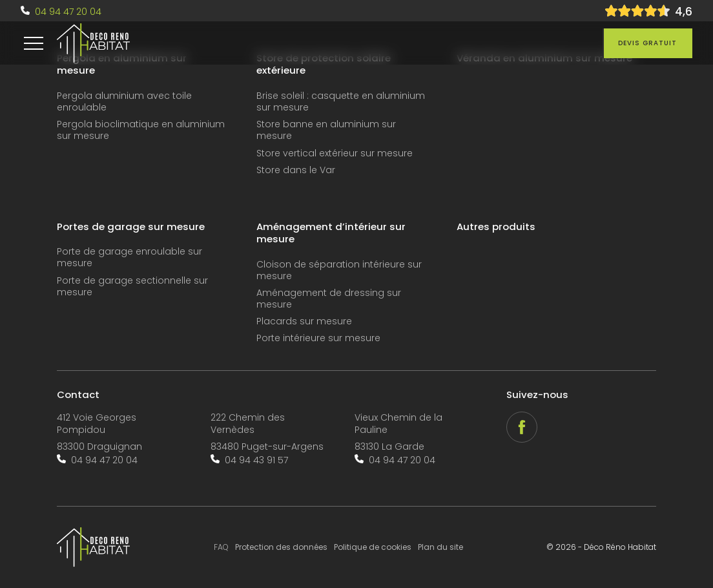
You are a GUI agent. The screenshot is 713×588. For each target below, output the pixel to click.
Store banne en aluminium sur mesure (326, 130)
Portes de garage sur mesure (131, 227)
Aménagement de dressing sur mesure (329, 299)
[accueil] (93, 43)
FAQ (221, 547)
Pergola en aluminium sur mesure (122, 64)
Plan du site (440, 547)
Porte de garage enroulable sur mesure (129, 257)
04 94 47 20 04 (68, 12)
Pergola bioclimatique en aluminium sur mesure (141, 130)
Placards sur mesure (304, 321)
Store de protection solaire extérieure (324, 64)
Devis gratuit (647, 43)
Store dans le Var (296, 170)
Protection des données (281, 547)
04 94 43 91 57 (256, 460)
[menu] (34, 43)
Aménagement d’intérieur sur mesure (331, 233)
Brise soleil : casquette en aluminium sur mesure (341, 102)
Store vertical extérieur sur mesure (335, 153)
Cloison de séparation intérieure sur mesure (339, 270)
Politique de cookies (373, 547)
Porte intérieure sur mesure (318, 338)
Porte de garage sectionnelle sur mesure (132, 287)
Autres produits (496, 227)
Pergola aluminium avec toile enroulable (124, 102)
